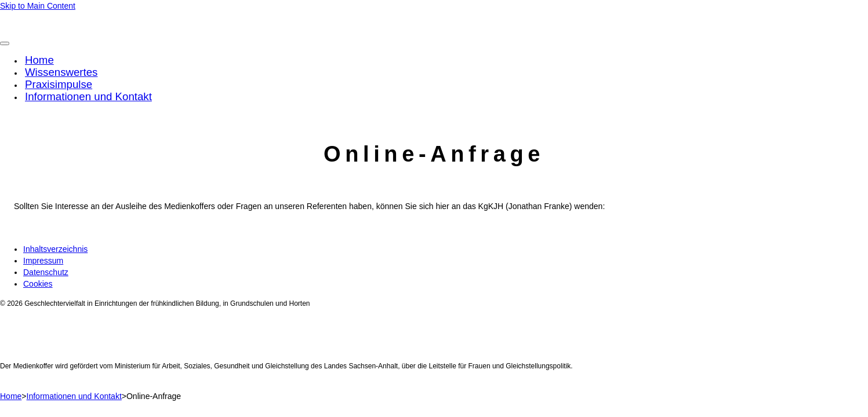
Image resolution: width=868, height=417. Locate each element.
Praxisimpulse (59, 84)
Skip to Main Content (38, 6)
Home (39, 60)
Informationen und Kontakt (88, 96)
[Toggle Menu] (5, 43)
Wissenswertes (61, 72)
